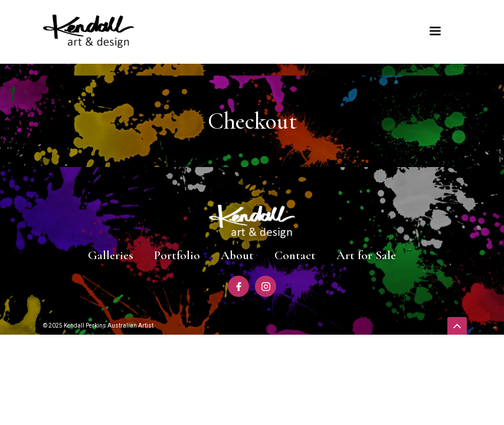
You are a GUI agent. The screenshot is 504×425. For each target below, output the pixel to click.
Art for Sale (366, 255)
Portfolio (177, 255)
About (237, 255)
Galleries (111, 255)
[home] (89, 31)
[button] (435, 31)
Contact (295, 255)
